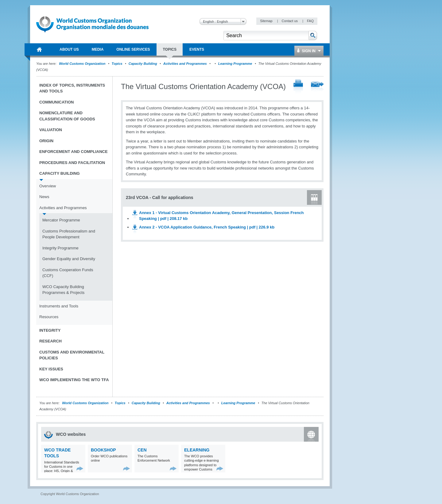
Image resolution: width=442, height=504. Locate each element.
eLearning (197, 450)
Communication (56, 102)
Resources (49, 317)
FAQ (310, 21)
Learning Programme (235, 64)
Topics (117, 64)
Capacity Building (143, 64)
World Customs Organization (83, 64)
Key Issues (51, 369)
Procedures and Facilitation (72, 163)
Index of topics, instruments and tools (72, 88)
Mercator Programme (61, 220)
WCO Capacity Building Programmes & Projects (63, 290)
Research (50, 341)
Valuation (51, 130)
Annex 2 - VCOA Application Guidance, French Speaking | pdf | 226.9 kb (207, 227)
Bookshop (103, 450)
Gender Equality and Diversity (69, 259)
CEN (142, 450)
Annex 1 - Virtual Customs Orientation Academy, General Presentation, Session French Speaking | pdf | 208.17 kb (221, 216)
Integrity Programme (60, 248)
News (44, 197)
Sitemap (267, 21)
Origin (46, 141)
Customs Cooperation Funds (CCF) (68, 273)
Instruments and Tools (59, 306)
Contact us (290, 21)
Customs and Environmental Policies (72, 355)
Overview (48, 186)
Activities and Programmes (185, 64)
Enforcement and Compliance (74, 152)
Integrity (50, 330)
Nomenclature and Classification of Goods (67, 116)
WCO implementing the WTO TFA (74, 380)
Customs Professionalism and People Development (69, 234)
